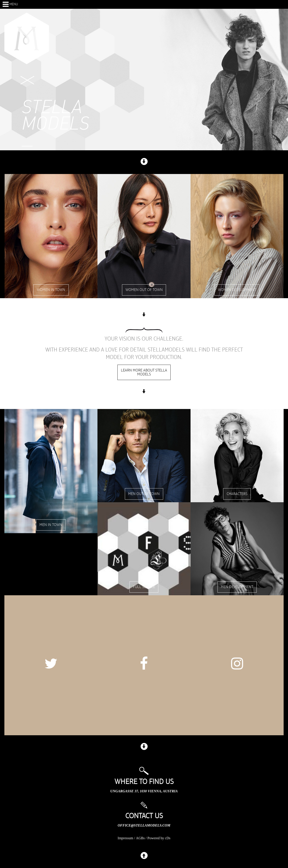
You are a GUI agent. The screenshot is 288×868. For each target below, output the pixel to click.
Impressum (125, 838)
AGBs (140, 838)
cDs (168, 838)
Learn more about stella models (144, 372)
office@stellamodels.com (144, 825)
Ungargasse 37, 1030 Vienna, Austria (144, 791)
